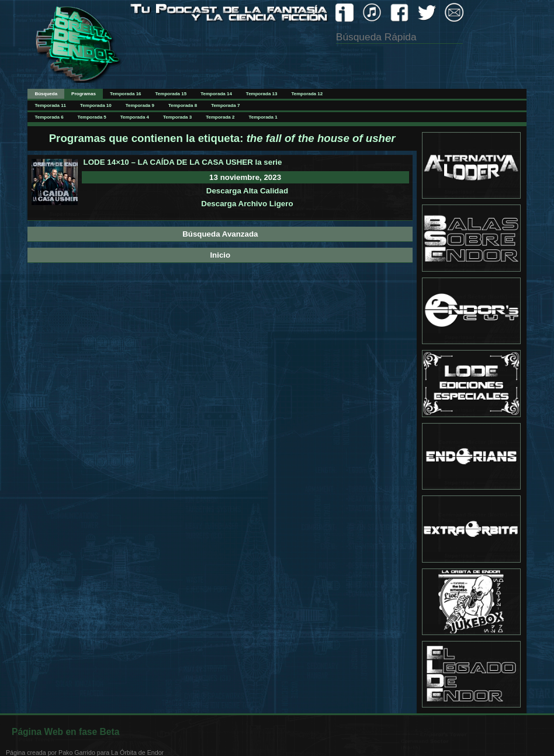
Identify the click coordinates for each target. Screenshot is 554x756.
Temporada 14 (216, 94)
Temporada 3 (177, 117)
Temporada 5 (92, 117)
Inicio (220, 255)
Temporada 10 (96, 105)
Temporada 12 (307, 94)
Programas (84, 94)
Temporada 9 (140, 105)
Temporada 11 (50, 105)
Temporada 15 (171, 94)
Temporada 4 (135, 117)
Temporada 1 (263, 117)
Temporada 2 (220, 117)
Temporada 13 (262, 94)
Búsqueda (46, 94)
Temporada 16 (126, 94)
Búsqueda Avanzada (220, 234)
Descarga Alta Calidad (247, 191)
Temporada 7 (225, 105)
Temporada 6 (49, 117)
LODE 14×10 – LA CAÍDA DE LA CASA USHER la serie (183, 162)
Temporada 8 (183, 105)
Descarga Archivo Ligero (247, 204)
